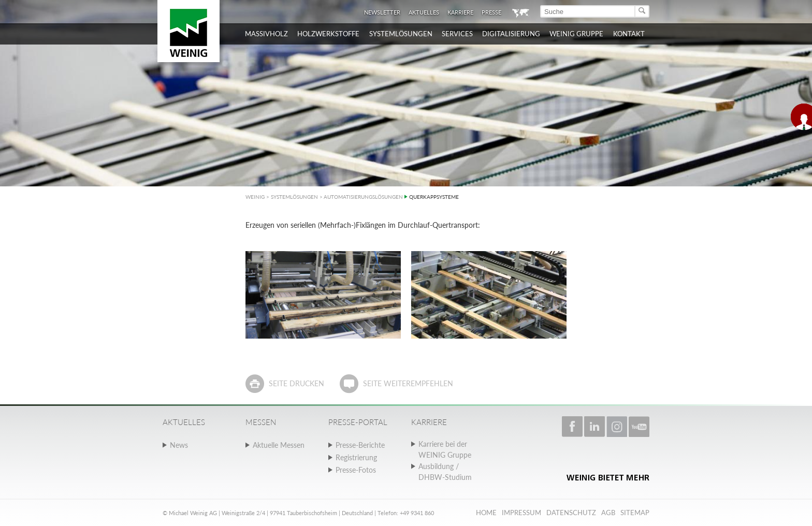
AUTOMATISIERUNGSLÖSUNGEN (363, 197)
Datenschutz (571, 513)
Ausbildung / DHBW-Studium (445, 472)
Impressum (521, 513)
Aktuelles (424, 12)
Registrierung (356, 457)
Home (486, 513)
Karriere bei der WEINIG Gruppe (445, 449)
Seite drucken (296, 383)
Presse (491, 12)
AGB (608, 513)
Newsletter (382, 12)
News (179, 445)
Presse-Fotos (356, 470)
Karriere (460, 12)
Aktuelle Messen (279, 445)
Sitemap (635, 513)
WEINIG (255, 197)
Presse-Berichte (360, 445)
